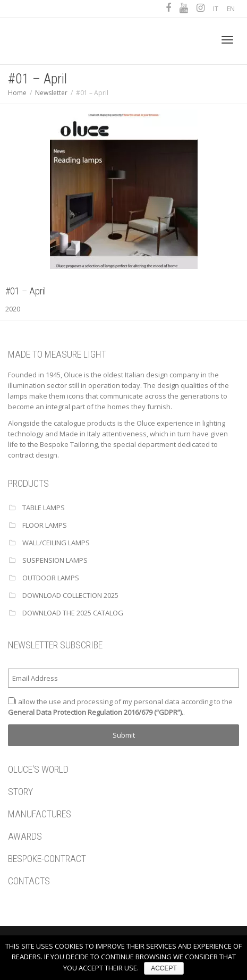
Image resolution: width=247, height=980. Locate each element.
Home (17, 93)
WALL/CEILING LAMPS (56, 543)
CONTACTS (29, 881)
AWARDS (25, 836)
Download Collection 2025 (70, 595)
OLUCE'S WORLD (38, 769)
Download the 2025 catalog (73, 613)
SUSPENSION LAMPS (55, 560)
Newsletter (51, 93)
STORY (20, 792)
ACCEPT (164, 968)
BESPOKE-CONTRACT (47, 859)
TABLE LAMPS (44, 508)
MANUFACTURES (40, 814)
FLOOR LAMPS (45, 525)
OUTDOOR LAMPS (51, 578)
